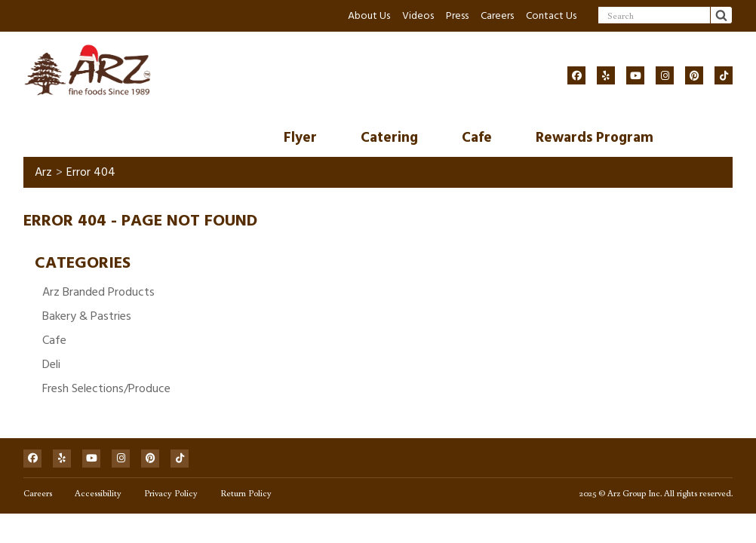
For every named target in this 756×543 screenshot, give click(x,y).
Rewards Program (595, 138)
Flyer (300, 138)
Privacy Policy (171, 493)
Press (457, 15)
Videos (418, 15)
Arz (43, 172)
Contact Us (551, 15)
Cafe (477, 138)
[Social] (576, 75)
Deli (51, 364)
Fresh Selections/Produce (106, 388)
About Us (369, 15)
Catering (389, 138)
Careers (497, 15)
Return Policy (246, 493)
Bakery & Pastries (87, 316)
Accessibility (98, 493)
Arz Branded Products (98, 292)
